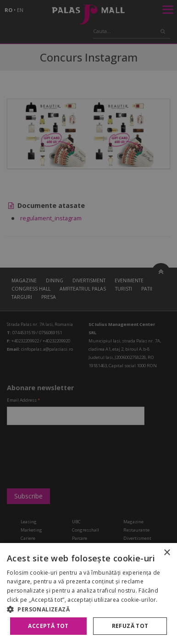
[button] (88, 609)
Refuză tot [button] (130, 626)
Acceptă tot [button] (48, 626)
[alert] (88, 322)
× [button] (167, 553)
